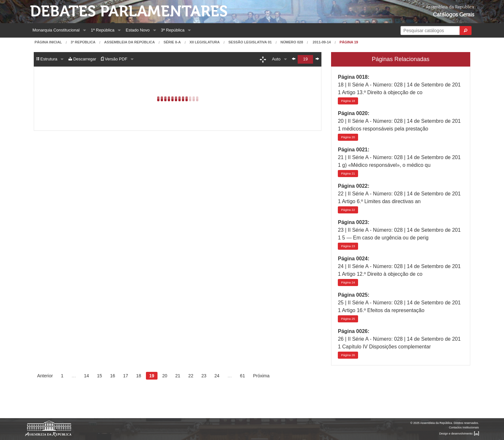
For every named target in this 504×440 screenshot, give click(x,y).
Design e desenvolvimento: (459, 434)
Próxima (261, 376)
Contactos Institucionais (464, 427)
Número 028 (292, 42)
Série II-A (172, 42)
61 (243, 376)
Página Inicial (48, 42)
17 (126, 376)
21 (348, 173)
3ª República (173, 30)
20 (348, 137)
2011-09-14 (321, 42)
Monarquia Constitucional (56, 30)
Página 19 (349, 42)
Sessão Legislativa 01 (250, 42)
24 (348, 282)
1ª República (103, 30)
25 (348, 319)
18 (348, 101)
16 (113, 376)
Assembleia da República (129, 42)
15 (100, 376)
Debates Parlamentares (129, 11)
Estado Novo (138, 30)
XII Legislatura (205, 42)
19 (152, 376)
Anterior (45, 376)
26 (348, 355)
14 (86, 376)
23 (348, 246)
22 (348, 210)
